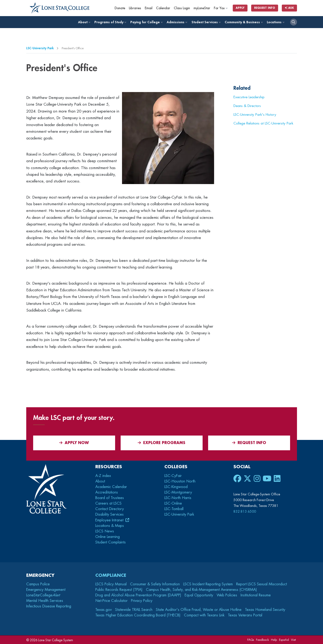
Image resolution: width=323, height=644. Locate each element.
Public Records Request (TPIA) (119, 590)
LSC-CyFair (173, 476)
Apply (240, 8)
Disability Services (109, 514)
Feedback (262, 640)
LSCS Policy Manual (111, 584)
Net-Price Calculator (111, 601)
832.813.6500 (245, 511)
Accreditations (107, 492)
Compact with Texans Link (204, 615)
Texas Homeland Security (265, 610)
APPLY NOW (74, 443)
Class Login (182, 8)
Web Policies (227, 595)
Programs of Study (110, 22)
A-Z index (103, 476)
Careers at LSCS (108, 503)
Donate (120, 8)
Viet (293, 640)
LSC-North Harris (178, 498)
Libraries (135, 8)
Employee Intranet (110, 520)
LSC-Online (173, 503)
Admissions (177, 22)
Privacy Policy (142, 601)
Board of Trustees (110, 498)
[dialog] (309, 630)
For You (221, 8)
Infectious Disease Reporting (49, 606)
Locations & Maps (110, 526)
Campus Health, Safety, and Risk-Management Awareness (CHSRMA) (201, 590)
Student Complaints (111, 542)
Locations (275, 22)
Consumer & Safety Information (155, 584)
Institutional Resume (256, 595)
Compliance (111, 575)
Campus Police (38, 584)
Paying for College (146, 22)
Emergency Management (46, 590)
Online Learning (108, 537)
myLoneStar (202, 8)
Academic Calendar (111, 487)
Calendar (163, 8)
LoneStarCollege (43, 595)
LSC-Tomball (174, 509)
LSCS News (105, 531)
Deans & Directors (247, 106)
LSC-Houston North (180, 481)
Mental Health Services (45, 601)
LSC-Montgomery (178, 492)
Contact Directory (110, 509)
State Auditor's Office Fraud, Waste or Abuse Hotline (199, 610)
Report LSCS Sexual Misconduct (262, 584)
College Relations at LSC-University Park (263, 123)
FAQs (251, 640)
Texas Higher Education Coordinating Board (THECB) (138, 615)
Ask (289, 8)
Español (284, 640)
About (84, 22)
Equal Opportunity (199, 595)
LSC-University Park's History (255, 115)
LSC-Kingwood (176, 487)
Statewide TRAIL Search (134, 610)
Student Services (206, 22)
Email (149, 8)
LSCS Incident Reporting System (208, 584)
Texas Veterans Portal (245, 615)
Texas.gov (103, 610)
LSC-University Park (40, 48)
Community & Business (244, 22)
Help (274, 640)
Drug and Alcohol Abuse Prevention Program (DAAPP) (138, 595)
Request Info (265, 8)
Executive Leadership (249, 97)
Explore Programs (161, 443)
